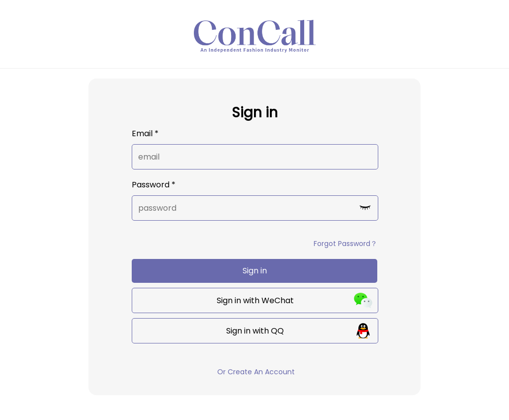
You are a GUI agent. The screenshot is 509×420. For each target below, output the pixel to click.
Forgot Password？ (345, 244)
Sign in (255, 271)
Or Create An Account (256, 372)
